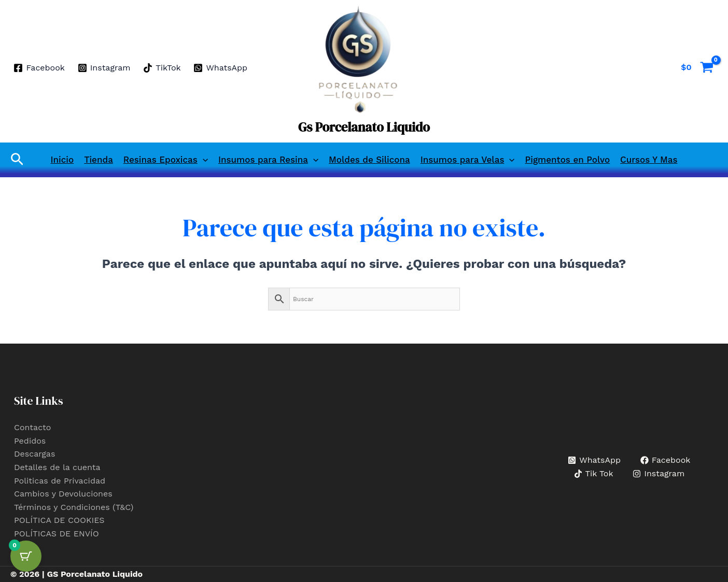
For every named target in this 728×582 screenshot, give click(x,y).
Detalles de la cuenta (57, 467)
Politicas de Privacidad (60, 481)
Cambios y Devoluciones (63, 494)
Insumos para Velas (468, 160)
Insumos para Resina (268, 160)
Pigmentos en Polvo (568, 160)
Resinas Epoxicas (166, 160)
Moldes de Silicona (369, 160)
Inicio (62, 160)
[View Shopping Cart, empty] (697, 67)
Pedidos (30, 441)
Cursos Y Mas (649, 160)
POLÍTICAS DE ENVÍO (57, 534)
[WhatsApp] (220, 68)
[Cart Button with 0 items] (26, 556)
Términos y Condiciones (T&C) (74, 507)
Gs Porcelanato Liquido (364, 127)
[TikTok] (162, 68)
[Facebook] (39, 68)
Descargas (34, 454)
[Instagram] (104, 68)
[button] (17, 160)
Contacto (32, 427)
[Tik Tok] (593, 474)
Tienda (99, 160)
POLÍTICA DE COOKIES (59, 520)
